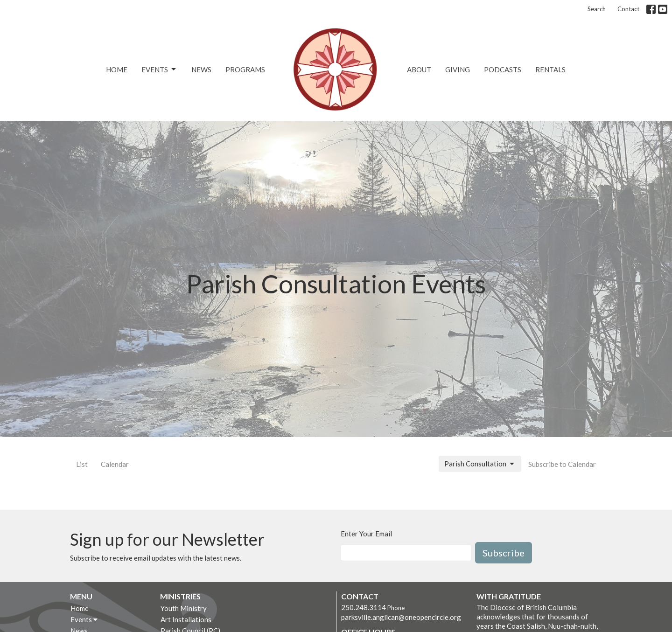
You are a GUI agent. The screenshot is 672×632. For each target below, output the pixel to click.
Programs (245, 69)
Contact (628, 9)
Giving (458, 69)
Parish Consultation (480, 464)
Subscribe (504, 553)
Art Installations (186, 619)
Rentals (550, 69)
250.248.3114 (364, 607)
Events (159, 69)
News (201, 69)
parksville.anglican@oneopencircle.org (401, 617)
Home (117, 69)
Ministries (180, 596)
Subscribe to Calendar (562, 464)
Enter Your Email (366, 534)
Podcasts (503, 69)
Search (597, 9)
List (82, 464)
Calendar (115, 464)
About (419, 69)
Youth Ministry (184, 608)
